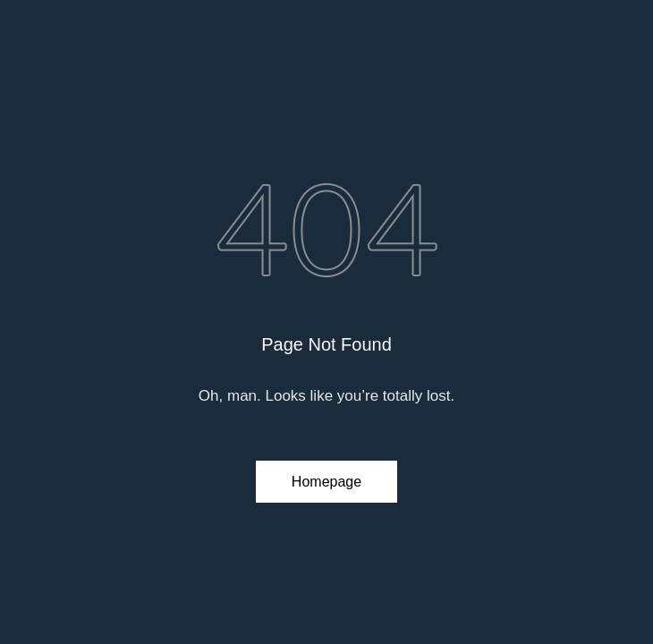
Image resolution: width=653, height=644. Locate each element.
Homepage (326, 482)
